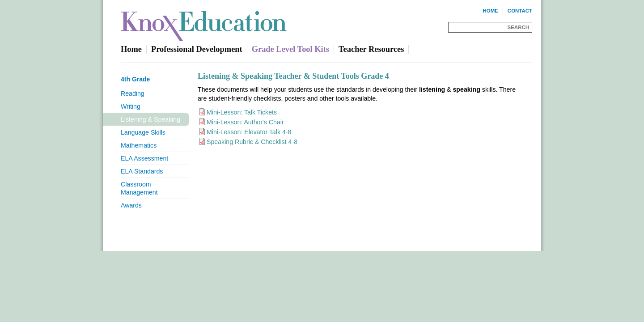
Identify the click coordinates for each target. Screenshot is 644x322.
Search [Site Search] (518, 27)
